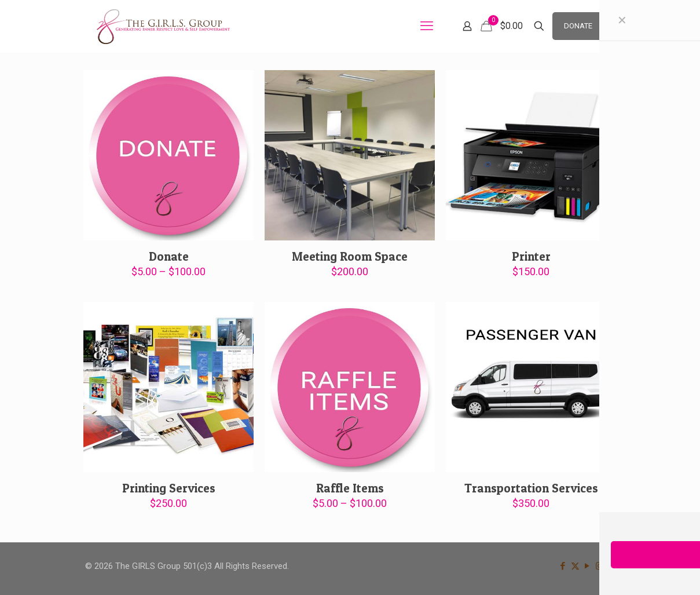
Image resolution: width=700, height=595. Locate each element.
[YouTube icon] (587, 566)
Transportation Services (531, 488)
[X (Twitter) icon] (575, 566)
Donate (169, 256)
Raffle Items (350, 488)
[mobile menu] (427, 26)
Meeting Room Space (350, 256)
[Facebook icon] (563, 566)
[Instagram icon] (600, 566)
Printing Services (169, 488)
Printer (531, 256)
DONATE (578, 26)
